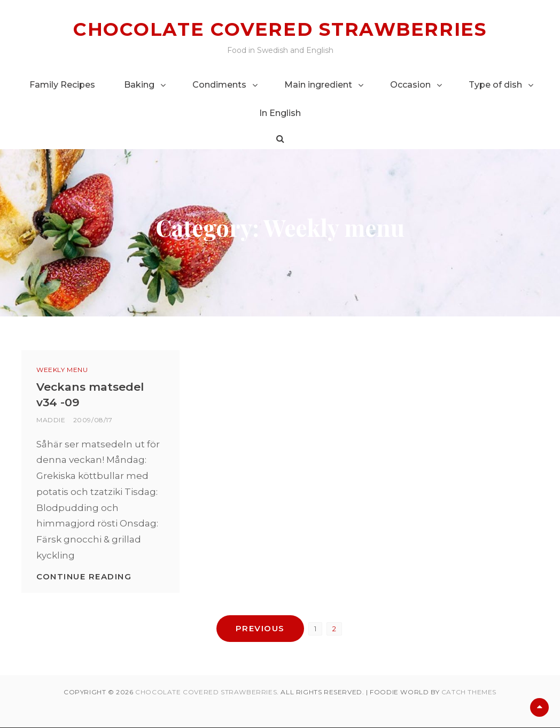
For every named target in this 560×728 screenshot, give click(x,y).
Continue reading (84, 576)
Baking (139, 84)
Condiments (219, 84)
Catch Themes (469, 692)
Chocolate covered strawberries (280, 29)
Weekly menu (62, 370)
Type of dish (495, 84)
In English (280, 113)
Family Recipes (62, 84)
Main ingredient (318, 84)
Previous (260, 628)
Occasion (410, 84)
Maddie (51, 419)
